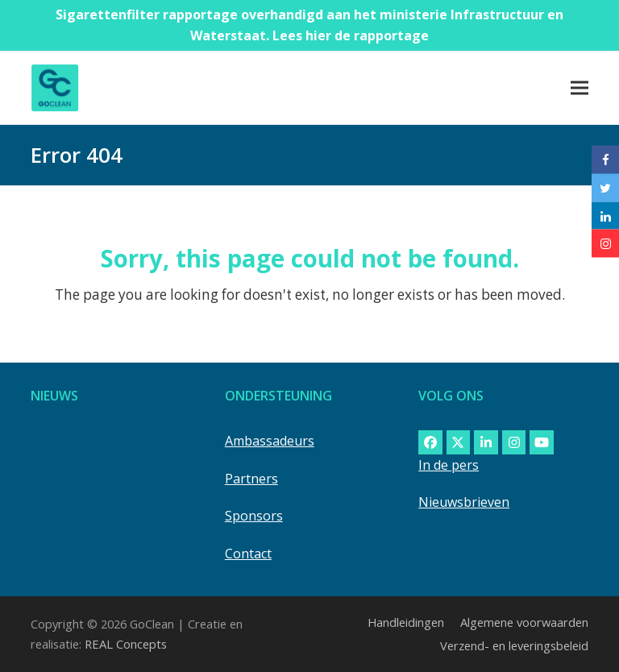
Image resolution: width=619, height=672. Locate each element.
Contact (248, 554)
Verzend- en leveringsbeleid (514, 645)
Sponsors (254, 516)
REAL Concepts (126, 644)
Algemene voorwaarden (524, 622)
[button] (580, 87)
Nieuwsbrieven (464, 502)
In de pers (449, 465)
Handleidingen (406, 622)
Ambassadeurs (270, 441)
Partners (251, 479)
